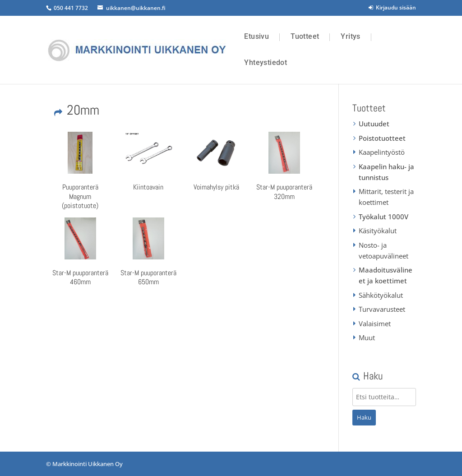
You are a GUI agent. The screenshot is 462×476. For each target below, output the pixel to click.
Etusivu (256, 37)
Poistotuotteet (382, 138)
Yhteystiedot (266, 63)
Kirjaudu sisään (392, 7)
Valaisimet (375, 323)
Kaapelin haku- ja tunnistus (386, 172)
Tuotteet (305, 37)
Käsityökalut (378, 231)
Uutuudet (374, 124)
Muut (367, 337)
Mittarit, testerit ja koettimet (386, 197)
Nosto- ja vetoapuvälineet (383, 250)
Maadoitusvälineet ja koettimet (386, 275)
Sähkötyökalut (381, 295)
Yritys (350, 37)
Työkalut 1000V (383, 217)
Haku (364, 417)
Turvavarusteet (382, 309)
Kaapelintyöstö (382, 152)
